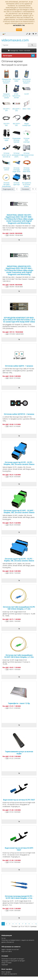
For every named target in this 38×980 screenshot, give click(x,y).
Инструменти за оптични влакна (27, 182)
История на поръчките (9, 974)
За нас (4, 938)
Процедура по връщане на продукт (13, 961)
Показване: (26, 189)
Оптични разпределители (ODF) (17, 152)
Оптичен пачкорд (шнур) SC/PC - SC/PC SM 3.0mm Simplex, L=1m (19, 897)
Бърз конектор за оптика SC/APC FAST (19, 849)
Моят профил (6, 972)
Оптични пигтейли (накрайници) (6, 182)
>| (36, 924)
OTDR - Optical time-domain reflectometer (16, 94)
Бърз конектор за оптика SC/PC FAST (19, 800)
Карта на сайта (7, 951)
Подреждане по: (8, 189)
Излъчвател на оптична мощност (27, 78)
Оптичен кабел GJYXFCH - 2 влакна (19, 414)
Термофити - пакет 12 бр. (19, 703)
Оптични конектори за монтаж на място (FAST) (6, 153)
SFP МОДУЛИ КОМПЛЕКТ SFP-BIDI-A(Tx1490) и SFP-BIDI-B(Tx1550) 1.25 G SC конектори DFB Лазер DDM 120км (19, 320)
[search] (15, 45)
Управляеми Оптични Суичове (16, 137)
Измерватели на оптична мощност (6, 78)
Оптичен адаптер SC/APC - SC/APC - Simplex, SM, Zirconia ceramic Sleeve (19, 511)
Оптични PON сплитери (27, 137)
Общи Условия (6, 963)
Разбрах (19, 30)
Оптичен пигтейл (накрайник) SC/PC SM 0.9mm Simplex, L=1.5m (19, 608)
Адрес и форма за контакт (10, 949)
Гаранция (5, 965)
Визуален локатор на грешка (6, 93)
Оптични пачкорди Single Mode (16, 167)
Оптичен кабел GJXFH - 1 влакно (19, 366)
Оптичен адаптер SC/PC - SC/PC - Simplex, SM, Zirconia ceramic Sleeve (19, 463)
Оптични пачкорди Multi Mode (27, 167)
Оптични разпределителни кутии (28, 152)
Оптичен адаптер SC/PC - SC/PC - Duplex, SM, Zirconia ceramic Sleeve (19, 560)
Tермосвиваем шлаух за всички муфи (19, 753)
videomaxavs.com (15, 40)
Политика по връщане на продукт (13, 959)
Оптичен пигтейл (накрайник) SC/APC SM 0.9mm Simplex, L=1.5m (19, 656)
